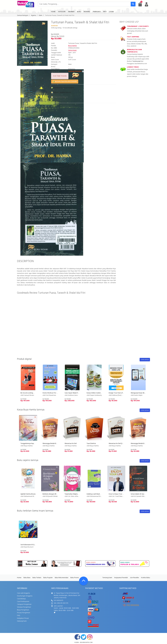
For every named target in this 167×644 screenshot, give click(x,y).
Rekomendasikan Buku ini (61, 92)
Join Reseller (134, 578)
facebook (77, 637)
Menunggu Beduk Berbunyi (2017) (142, 444)
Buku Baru (27, 578)
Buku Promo (75, 578)
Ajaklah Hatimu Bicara (28, 494)
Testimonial (136, 61)
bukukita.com (88, 642)
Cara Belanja (21, 599)
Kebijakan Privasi (23, 618)
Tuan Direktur (91, 444)
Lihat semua (145, 360)
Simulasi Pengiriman (24, 607)
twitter (83, 637)
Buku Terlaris (37, 578)
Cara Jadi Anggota (23, 593)
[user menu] (146, 4)
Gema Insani (73, 50)
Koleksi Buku (146, 578)
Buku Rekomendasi (62, 578)
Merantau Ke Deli (71, 444)
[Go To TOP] (83, 581)
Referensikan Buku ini (59, 97)
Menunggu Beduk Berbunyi (52, 444)
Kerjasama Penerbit (121, 578)
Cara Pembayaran (23, 602)
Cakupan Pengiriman (24, 604)
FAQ (19, 616)
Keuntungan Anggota (25, 596)
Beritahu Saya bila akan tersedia (65, 81)
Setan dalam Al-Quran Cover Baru (142, 494)
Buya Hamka (72, 46)
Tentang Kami (107, 578)
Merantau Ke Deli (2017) (117, 444)
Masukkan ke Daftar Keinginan (63, 88)
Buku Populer (48, 578)
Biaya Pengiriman (23, 610)
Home (19, 578)
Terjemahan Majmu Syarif (73, 494)
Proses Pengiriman (24, 613)
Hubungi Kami (22, 621)
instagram (90, 637)
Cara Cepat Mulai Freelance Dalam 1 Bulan (79, 393)
